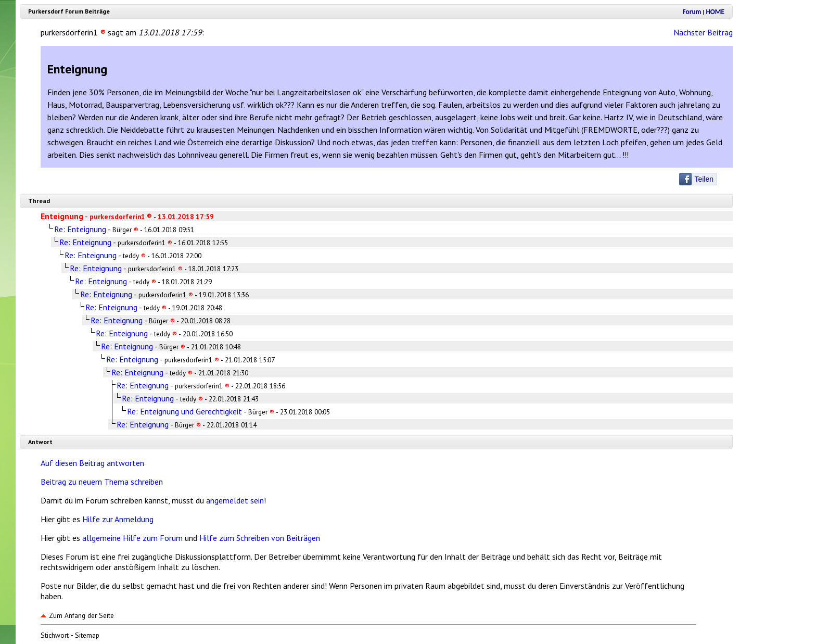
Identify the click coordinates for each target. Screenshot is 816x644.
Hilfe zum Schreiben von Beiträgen (260, 538)
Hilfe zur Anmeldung (118, 519)
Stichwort (55, 635)
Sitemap (87, 635)
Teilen (704, 179)
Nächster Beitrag (703, 32)
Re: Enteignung (80, 229)
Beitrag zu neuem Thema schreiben (102, 482)
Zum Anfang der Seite (77, 615)
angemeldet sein (235, 500)
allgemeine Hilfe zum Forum (132, 538)
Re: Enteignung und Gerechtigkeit (184, 411)
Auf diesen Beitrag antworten (92, 463)
